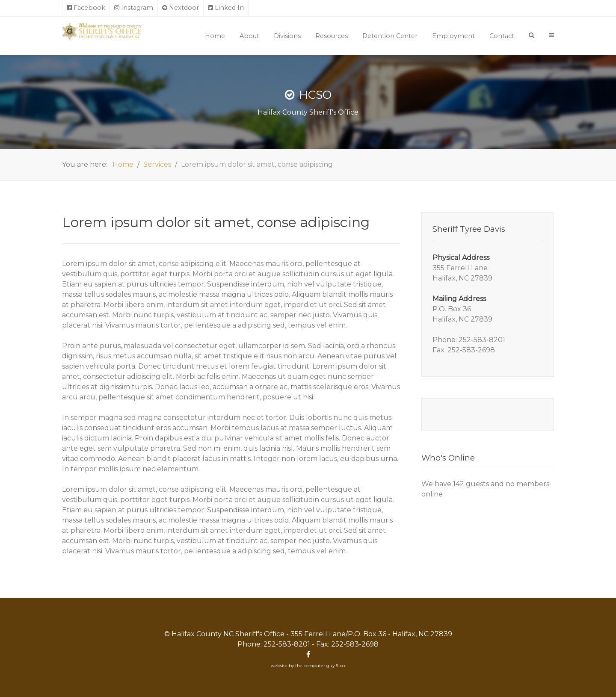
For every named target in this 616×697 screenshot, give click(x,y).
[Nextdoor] (181, 8)
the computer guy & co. (320, 666)
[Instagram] (134, 8)
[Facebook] (86, 8)
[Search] (532, 35)
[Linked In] (226, 8)
